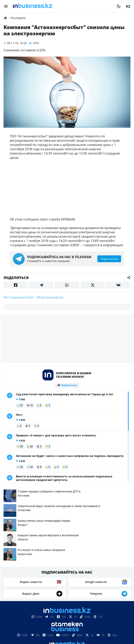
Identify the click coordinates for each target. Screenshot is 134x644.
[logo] (62, 6)
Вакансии (96, 631)
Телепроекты (72, 631)
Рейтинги (118, 631)
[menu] (6, 6)
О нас (12, 631)
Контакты (30, 631)
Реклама (50, 631)
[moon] (119, 6)
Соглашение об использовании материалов (67, 619)
